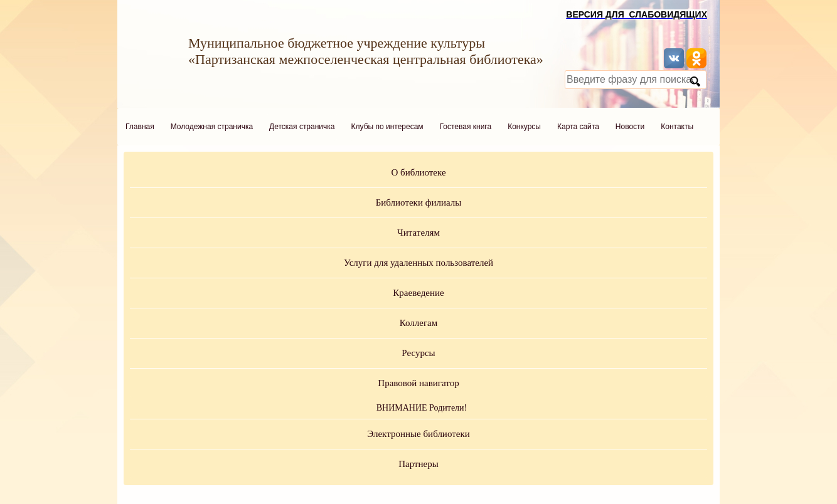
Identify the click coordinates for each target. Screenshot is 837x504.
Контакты (677, 127)
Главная (140, 127)
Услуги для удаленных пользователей (418, 263)
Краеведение (418, 293)
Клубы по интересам (387, 127)
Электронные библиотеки (418, 434)
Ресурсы (418, 353)
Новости (630, 127)
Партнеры (418, 464)
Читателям (418, 233)
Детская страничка (302, 127)
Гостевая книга (466, 127)
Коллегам (419, 323)
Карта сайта (578, 127)
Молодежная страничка (212, 127)
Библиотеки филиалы (419, 202)
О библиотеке (418, 172)
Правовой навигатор (418, 383)
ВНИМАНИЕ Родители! (422, 408)
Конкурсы (524, 127)
